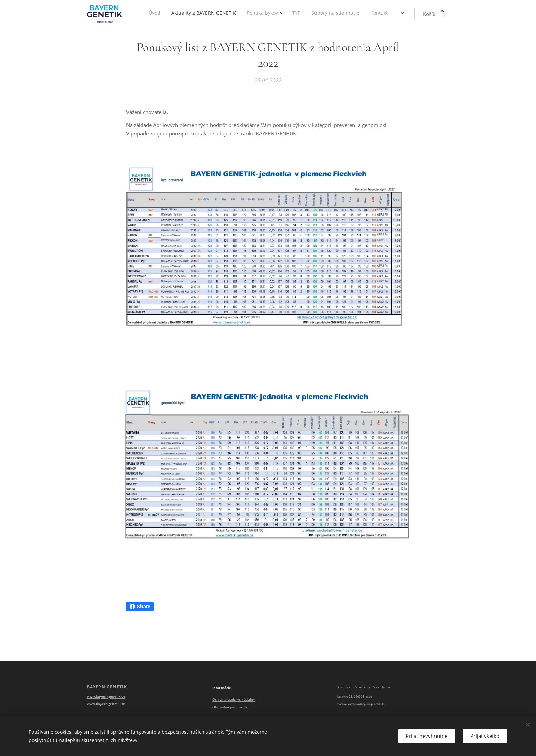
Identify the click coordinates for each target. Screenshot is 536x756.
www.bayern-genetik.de (106, 696)
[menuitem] (302, 14)
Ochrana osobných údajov (233, 700)
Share (140, 607)
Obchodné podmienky (230, 707)
